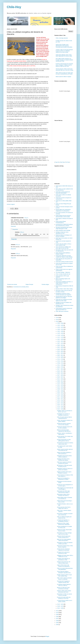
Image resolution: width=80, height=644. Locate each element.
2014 (57, 318)
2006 (57, 621)
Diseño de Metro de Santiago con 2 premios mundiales (64, 236)
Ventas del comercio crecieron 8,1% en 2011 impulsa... (64, 424)
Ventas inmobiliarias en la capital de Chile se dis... (64, 527)
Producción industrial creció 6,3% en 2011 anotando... (65, 427)
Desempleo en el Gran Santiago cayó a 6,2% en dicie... (64, 533)
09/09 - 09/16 (60, 345)
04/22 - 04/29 (60, 385)
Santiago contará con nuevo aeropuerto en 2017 (62, 233)
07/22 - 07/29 (60, 359)
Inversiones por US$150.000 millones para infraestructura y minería (64, 225)
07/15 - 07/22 (60, 361)
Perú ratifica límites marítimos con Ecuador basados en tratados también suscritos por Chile (64, 60)
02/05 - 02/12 (60, 405)
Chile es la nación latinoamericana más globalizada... (65, 569)
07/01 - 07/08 (60, 365)
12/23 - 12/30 (60, 325)
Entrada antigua (45, 284)
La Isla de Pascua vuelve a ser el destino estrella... (65, 601)
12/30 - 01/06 (60, 323)
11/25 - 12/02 (60, 333)
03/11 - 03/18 (60, 397)
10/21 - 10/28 (60, 339)
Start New (62, 162)
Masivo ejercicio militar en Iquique (63, 77)
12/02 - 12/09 (60, 331)
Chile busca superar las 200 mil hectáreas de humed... (64, 463)
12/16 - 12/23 (60, 327)
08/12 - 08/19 (60, 353)
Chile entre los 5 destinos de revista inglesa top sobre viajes (64, 300)
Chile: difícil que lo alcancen (62, 311)
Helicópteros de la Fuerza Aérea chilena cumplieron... (64, 456)
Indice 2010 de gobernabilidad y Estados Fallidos (63, 253)
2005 (57, 623)
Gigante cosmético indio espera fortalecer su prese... (64, 472)
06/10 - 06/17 (60, 371)
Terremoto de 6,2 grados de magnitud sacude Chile (63, 582)
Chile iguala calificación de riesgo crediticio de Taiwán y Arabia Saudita (64, 256)
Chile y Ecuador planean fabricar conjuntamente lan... (64, 418)
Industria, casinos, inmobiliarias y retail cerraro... (65, 434)
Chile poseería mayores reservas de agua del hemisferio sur (64, 309)
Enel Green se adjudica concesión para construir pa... (65, 514)
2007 (57, 619)
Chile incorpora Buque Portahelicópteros (61, 222)
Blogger (47, 636)
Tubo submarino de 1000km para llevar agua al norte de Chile (63, 248)
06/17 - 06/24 (60, 369)
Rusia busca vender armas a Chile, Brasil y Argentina (65, 546)
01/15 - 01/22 (60, 604)
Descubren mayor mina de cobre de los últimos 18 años (64, 291)
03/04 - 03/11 (60, 399)
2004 (57, 625)
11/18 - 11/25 (60, 335)
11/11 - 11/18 (60, 337)
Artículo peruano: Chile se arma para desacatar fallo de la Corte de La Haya (64, 69)
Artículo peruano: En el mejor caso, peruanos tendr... (65, 437)
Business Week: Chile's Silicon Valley (64, 289)
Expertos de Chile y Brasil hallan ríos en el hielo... (64, 530)
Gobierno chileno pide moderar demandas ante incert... (64, 591)
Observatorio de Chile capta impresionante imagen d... (64, 492)
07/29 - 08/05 (60, 357)
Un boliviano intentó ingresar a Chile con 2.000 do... (64, 585)
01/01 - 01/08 (60, 608)
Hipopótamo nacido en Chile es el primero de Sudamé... (65, 469)
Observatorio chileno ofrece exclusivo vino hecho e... (63, 495)
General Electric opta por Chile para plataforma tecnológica (64, 297)
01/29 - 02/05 (60, 407)
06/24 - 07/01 (60, 367)
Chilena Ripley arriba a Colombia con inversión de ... (64, 498)
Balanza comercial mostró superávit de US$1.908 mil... (64, 431)
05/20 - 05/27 (60, 377)
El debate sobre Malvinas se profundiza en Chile (63, 559)
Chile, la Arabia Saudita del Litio (63, 274)
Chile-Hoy (14, 7)
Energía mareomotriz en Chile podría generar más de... (64, 440)
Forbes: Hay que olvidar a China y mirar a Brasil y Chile (63, 245)
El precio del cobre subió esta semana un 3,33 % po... (64, 598)
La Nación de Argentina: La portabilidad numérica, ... (63, 521)
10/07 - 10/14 (60, 343)
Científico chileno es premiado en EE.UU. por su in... (65, 411)
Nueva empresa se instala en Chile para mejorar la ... (65, 476)
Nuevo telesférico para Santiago (63, 230)
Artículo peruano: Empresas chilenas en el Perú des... (63, 550)
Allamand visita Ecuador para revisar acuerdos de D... (64, 537)
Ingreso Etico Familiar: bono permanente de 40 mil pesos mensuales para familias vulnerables (64, 46)
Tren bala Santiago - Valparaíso (63, 272)
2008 (57, 617)
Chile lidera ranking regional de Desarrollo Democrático (63, 193)
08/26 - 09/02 (60, 349)
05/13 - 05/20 (60, 379)
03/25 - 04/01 (60, 393)
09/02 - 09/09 (60, 347)
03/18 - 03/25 (60, 395)
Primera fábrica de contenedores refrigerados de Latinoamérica (63, 210)
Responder (13, 226)
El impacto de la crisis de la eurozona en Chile (63, 553)
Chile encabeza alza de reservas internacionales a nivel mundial (63, 216)
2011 (57, 611)
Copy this (57, 162)
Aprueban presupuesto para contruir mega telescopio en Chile (64, 228)
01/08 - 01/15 (60, 606)
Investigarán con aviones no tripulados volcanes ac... (63, 414)
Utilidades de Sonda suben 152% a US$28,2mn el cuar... (65, 556)
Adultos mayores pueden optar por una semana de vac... (65, 450)
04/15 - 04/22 (60, 387)
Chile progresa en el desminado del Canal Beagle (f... (65, 488)
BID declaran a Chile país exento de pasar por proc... (64, 466)
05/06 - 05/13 (60, 381)
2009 (57, 615)
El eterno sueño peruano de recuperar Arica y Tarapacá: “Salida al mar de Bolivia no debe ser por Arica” (64, 65)
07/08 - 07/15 (60, 363)
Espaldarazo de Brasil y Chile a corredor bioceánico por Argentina (63, 294)
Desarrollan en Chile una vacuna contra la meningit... (64, 595)
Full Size (67, 162)
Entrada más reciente (12, 284)
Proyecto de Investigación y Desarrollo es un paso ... (63, 479)
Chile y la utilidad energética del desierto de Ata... (64, 517)
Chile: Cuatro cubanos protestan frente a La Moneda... (64, 579)
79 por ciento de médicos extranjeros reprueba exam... (64, 572)
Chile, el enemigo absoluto (62, 38)
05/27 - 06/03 (60, 375)
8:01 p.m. (18, 245)
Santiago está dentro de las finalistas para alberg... (63, 460)
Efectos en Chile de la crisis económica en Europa (63, 588)
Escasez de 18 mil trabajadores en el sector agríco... (65, 485)
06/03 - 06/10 (60, 373)
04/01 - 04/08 (60, 391)
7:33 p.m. (26, 218)
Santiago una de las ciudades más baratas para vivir (64, 303)
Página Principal (29, 284)
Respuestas (15, 229)
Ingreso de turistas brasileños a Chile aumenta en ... (64, 453)
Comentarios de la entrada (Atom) (21, 287)
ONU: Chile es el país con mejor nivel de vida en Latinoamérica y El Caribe (64, 73)
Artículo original (11, 204)
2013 (57, 320)
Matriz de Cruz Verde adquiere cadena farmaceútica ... (64, 540)
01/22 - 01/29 (60, 409)
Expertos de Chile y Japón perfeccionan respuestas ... (64, 524)
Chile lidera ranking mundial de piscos (64, 262)
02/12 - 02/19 (60, 403)
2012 (57, 322)
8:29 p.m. (18, 254)
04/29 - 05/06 (60, 383)
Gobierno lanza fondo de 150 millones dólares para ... (64, 562)
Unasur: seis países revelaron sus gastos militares (65, 421)
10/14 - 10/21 (60, 341)
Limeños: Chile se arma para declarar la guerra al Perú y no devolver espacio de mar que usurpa (64, 51)
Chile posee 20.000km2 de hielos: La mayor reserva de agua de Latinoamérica (64, 283)
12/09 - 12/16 (60, 329)
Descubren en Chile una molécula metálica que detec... (65, 543)
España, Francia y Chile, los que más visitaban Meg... (64, 575)
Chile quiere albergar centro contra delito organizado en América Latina (64, 55)
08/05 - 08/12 (60, 355)
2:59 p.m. (22, 232)
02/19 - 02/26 (60, 401)
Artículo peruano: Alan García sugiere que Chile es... (64, 508)
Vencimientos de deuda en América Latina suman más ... (65, 443)
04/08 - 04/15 (60, 389)
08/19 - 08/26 (60, 351)
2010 (57, 613)
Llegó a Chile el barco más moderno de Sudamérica (63, 566)
